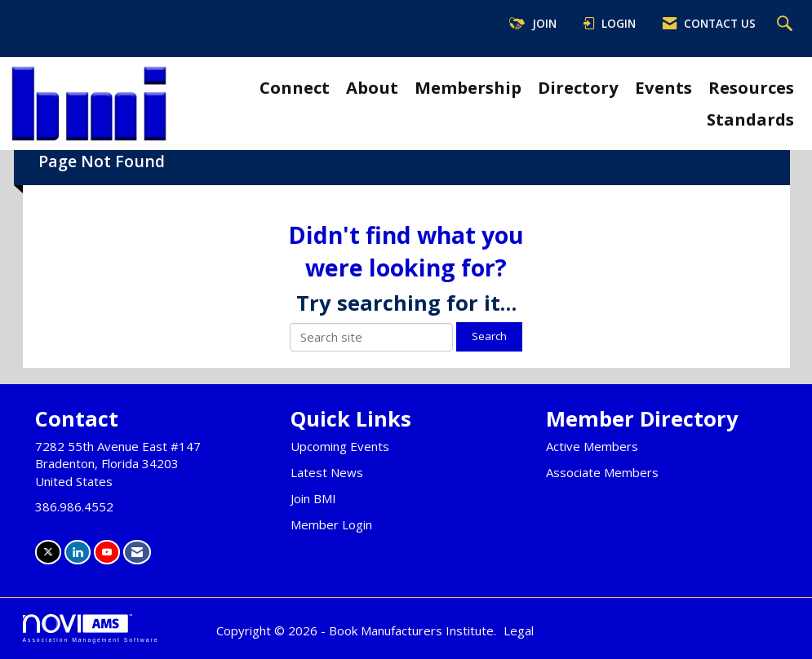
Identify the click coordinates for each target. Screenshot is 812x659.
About (372, 87)
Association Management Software (91, 629)
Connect (295, 87)
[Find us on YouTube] (107, 552)
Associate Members (602, 472)
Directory (578, 87)
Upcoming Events (340, 446)
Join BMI (313, 498)
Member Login (331, 524)
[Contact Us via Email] (137, 552)
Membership (468, 87)
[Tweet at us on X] (48, 552)
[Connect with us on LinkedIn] (78, 552)
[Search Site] (787, 24)
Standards (750, 119)
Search (489, 336)
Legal (519, 630)
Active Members (592, 446)
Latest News (327, 472)
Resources (751, 87)
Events (663, 87)
